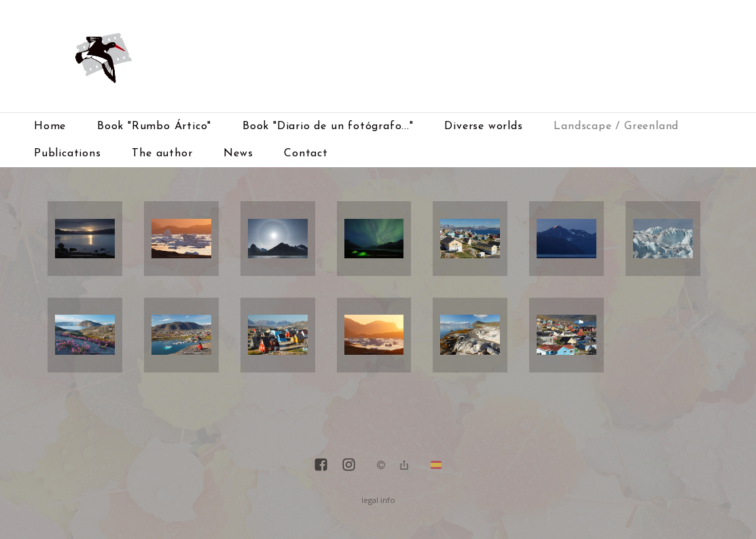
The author (162, 154)
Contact (306, 154)
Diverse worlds (483, 126)
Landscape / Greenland (616, 126)
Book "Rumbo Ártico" (154, 126)
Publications (68, 154)
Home (50, 126)
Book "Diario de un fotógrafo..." (328, 126)
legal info (378, 500)
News (238, 154)
